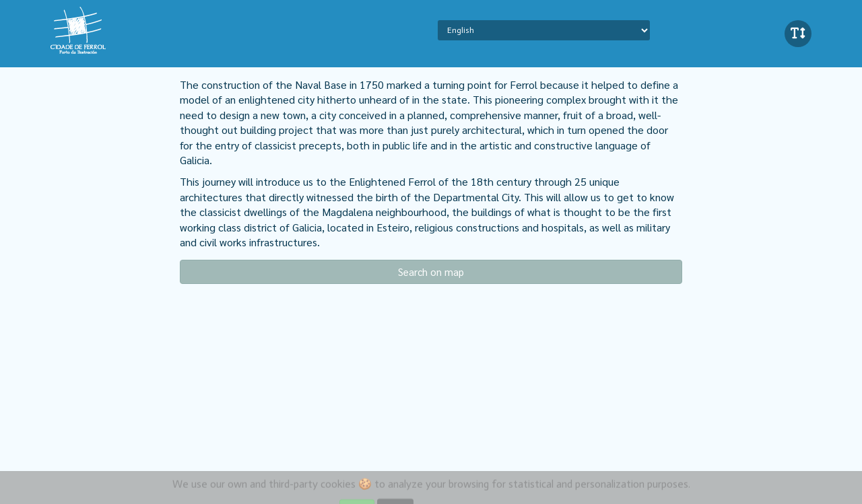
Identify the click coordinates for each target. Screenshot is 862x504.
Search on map (431, 272)
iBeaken (110, 30)
